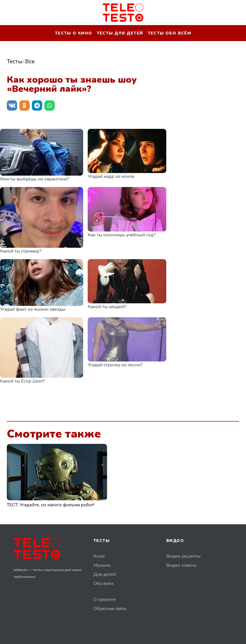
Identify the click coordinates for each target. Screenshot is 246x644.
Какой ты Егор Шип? (22, 381)
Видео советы (181, 565)
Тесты (15, 61)
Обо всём (103, 584)
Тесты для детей (120, 33)
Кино (99, 556)
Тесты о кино (74, 33)
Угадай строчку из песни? (115, 365)
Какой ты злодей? (107, 307)
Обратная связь (110, 609)
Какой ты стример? (21, 251)
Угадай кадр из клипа (111, 176)
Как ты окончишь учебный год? (122, 235)
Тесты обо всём (170, 33)
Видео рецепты (183, 556)
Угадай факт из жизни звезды (33, 309)
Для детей (105, 574)
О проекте (104, 600)
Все (30, 61)
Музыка (102, 565)
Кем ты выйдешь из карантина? (35, 179)
